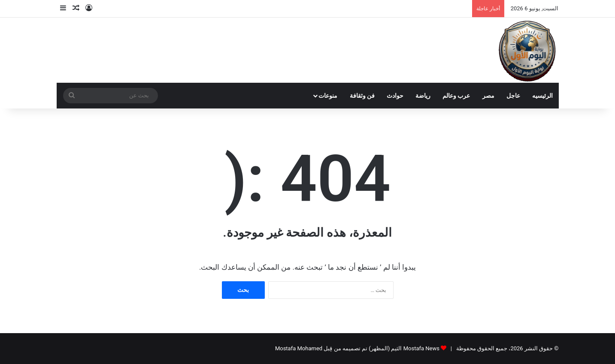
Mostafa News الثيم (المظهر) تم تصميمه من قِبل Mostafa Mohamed (357, 348)
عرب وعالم (456, 96)
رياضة (423, 96)
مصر (488, 96)
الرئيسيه (542, 96)
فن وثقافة (362, 96)
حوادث (395, 96)
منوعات (328, 96)
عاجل (513, 96)
